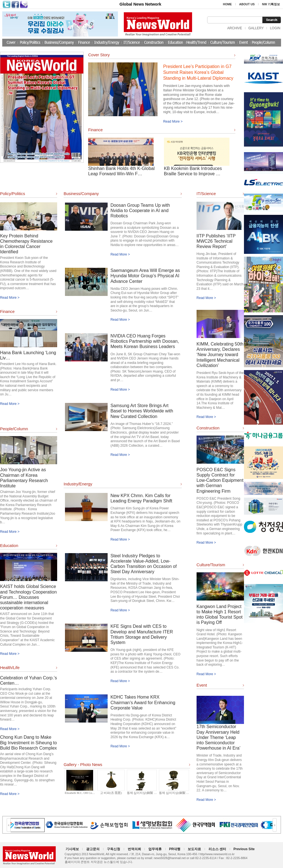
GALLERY (256, 28)
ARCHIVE (235, 28)
